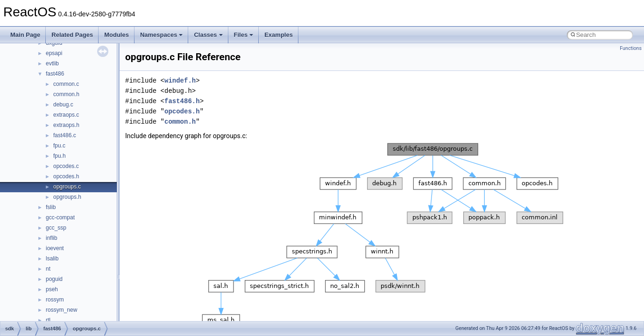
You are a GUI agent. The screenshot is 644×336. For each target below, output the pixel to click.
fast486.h (182, 101)
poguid (54, 279)
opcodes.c (66, 166)
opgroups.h (67, 197)
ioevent (55, 248)
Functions (631, 48)
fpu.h (60, 156)
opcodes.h (66, 176)
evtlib (52, 63)
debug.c (63, 105)
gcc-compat (60, 217)
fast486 (55, 74)
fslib (51, 207)
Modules (117, 35)
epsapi (54, 53)
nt (48, 269)
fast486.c (65, 135)
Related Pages (72, 35)
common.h (66, 94)
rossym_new (61, 310)
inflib (52, 238)
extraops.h (66, 125)
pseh (52, 289)
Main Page (25, 35)
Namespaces (162, 35)
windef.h (180, 80)
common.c (66, 84)
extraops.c (66, 115)
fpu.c (59, 146)
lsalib (52, 259)
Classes (208, 35)
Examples (279, 35)
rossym (55, 300)
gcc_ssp (56, 228)
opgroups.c (67, 187)
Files (244, 35)
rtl (48, 320)
